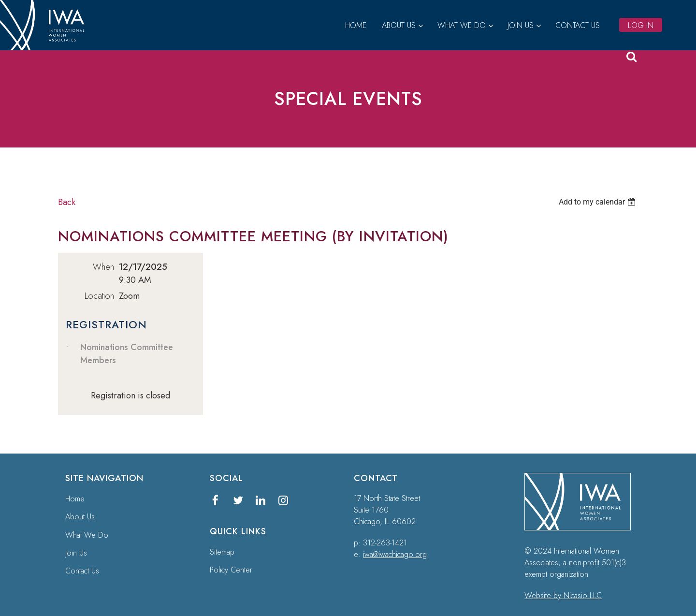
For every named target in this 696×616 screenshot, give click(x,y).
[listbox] (598, 202)
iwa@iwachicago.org (395, 554)
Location (99, 296)
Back (67, 202)
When (103, 267)
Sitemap (222, 552)
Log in (641, 25)
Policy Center (231, 570)
